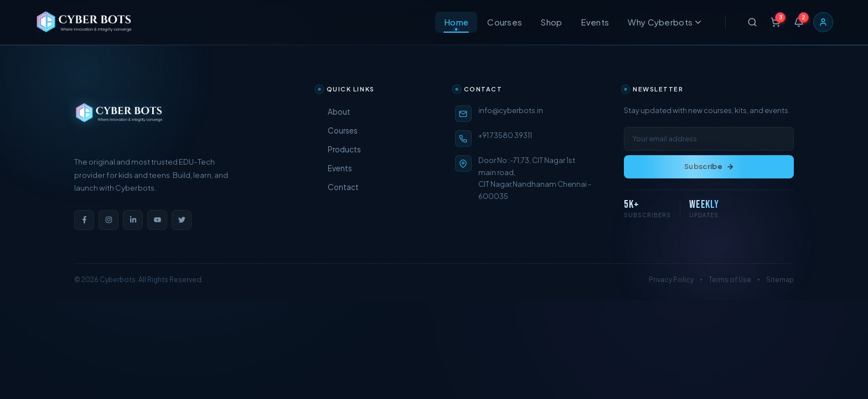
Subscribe (709, 166)
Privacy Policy (671, 280)
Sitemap (780, 280)
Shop (551, 24)
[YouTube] (157, 220)
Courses (505, 24)
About (334, 112)
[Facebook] (84, 220)
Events (595, 24)
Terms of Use (730, 280)
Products (339, 149)
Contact (338, 187)
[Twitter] (182, 220)
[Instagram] (108, 220)
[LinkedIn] (133, 220)
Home (456, 24)
